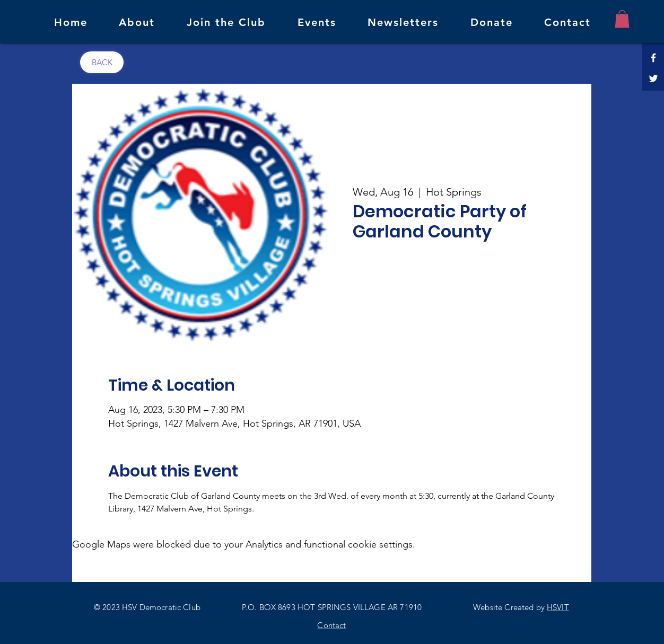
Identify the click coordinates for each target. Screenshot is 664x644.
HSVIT (558, 607)
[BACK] (102, 62)
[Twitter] (653, 78)
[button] (622, 19)
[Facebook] (653, 58)
